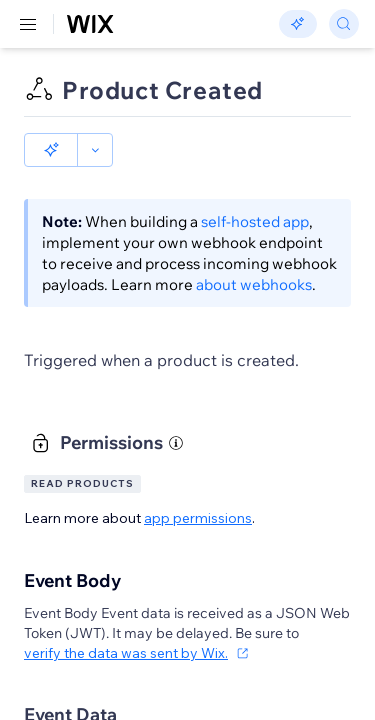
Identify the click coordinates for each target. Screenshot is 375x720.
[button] (51, 150)
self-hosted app (255, 221)
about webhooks (254, 284)
